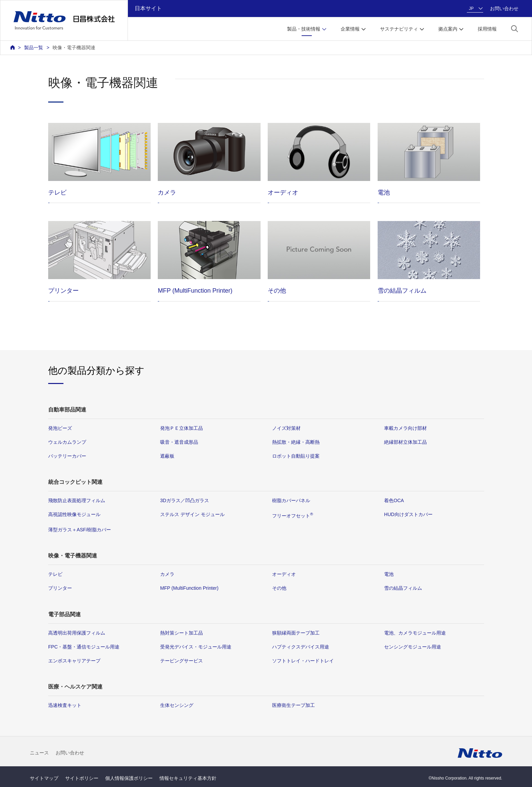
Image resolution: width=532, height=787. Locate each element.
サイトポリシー (82, 778)
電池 (389, 574)
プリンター (60, 588)
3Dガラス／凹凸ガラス (185, 500)
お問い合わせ (504, 8)
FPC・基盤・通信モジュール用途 (84, 647)
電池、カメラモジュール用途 (415, 633)
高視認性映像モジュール (74, 514)
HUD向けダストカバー (408, 514)
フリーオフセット (293, 516)
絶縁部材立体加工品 (405, 442)
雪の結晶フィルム (403, 588)
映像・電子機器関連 (74, 48)
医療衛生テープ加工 (293, 705)
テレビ (55, 574)
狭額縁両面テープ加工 (296, 633)
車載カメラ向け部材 (405, 428)
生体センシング (177, 705)
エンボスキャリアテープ (74, 661)
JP (471, 8)
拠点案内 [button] (448, 29)
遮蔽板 (167, 456)
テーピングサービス (182, 661)
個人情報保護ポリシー (129, 778)
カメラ (167, 574)
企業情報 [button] (350, 29)
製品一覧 (34, 48)
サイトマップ (44, 778)
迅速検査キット (65, 705)
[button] (515, 28)
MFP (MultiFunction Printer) (189, 588)
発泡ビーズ (60, 428)
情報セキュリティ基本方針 (188, 778)
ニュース (39, 753)
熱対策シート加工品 (182, 633)
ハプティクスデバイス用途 (301, 647)
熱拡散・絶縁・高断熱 (296, 442)
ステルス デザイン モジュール (192, 514)
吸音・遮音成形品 (179, 442)
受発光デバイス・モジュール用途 (196, 647)
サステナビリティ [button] (399, 29)
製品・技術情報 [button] (304, 29)
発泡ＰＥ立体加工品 (182, 428)
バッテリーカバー (67, 456)
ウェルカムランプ (67, 442)
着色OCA (394, 500)
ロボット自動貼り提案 (296, 456)
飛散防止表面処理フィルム (77, 500)
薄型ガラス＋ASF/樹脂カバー (80, 530)
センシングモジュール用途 (413, 647)
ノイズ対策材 (286, 428)
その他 (279, 588)
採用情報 (487, 29)
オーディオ (284, 574)
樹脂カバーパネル (291, 500)
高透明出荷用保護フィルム (77, 633)
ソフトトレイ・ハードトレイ (303, 661)
